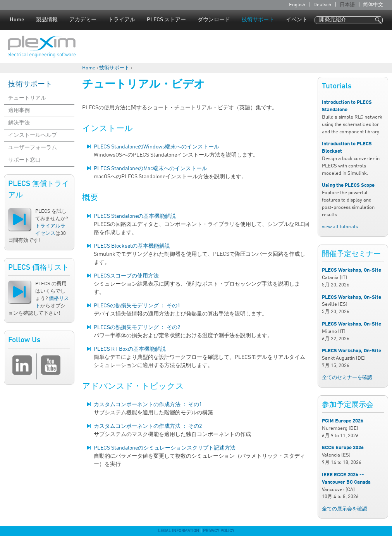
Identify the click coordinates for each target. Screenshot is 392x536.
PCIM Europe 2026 (343, 421)
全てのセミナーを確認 (347, 378)
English (297, 5)
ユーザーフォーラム (33, 148)
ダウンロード (214, 20)
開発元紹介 (333, 20)
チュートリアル (27, 98)
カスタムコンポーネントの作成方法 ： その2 (148, 426)
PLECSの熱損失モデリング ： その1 (137, 306)
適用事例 (19, 110)
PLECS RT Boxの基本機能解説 (130, 349)
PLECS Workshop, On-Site (352, 270)
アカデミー (83, 20)
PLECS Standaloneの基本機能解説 (135, 216)
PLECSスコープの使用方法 (126, 276)
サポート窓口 (24, 160)
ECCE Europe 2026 (343, 448)
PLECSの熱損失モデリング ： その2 (137, 327)
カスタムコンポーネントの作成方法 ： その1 (148, 405)
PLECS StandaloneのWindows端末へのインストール (156, 147)
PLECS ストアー (166, 20)
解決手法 (19, 123)
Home (17, 20)
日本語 (347, 5)
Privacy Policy (219, 531)
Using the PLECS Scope (348, 185)
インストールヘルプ (33, 135)
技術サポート (258, 20)
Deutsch (322, 5)
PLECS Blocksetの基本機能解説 (132, 246)
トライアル (122, 20)
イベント (297, 20)
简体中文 (373, 5)
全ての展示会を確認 (345, 509)
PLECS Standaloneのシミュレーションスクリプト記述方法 (165, 448)
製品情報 (47, 20)
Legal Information (179, 531)
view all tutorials (340, 227)
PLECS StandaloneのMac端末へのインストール (150, 169)
